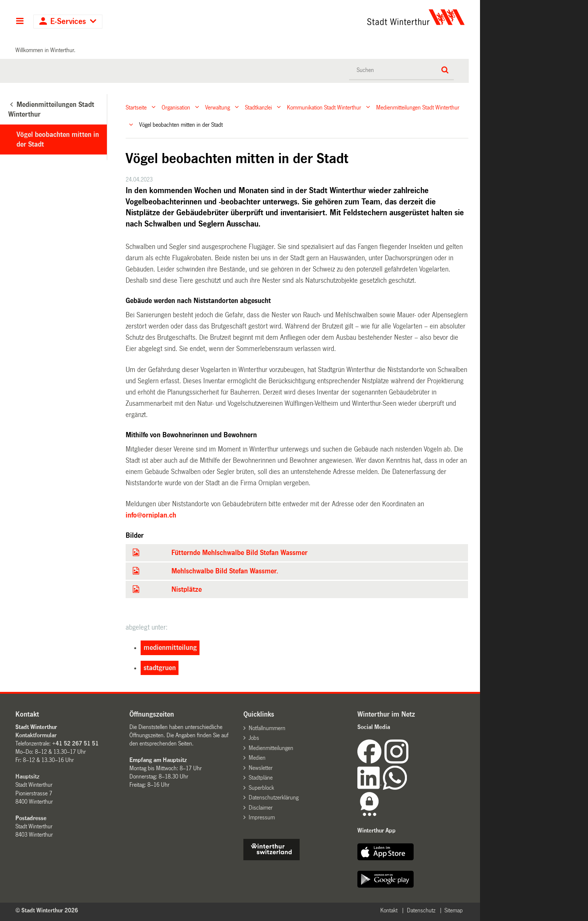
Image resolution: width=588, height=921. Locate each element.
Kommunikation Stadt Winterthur (324, 107)
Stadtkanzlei (258, 107)
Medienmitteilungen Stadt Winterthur (418, 107)
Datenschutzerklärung (274, 797)
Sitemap (454, 910)
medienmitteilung (170, 648)
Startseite (136, 107)
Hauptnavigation (20, 22)
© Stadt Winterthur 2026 (47, 910)
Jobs (254, 738)
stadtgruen (160, 668)
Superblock (261, 788)
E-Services (68, 22)
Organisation (176, 107)
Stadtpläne (261, 778)
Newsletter (261, 768)
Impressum (262, 817)
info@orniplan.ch (151, 515)
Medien (257, 758)
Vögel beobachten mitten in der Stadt (58, 139)
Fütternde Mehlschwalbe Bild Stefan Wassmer (239, 553)
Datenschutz (421, 910)
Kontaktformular (36, 735)
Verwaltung (217, 107)
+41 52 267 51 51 (75, 743)
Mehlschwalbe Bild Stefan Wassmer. (225, 571)
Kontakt (389, 910)
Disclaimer (261, 808)
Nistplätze (187, 589)
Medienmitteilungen (271, 748)
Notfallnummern (267, 728)
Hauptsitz (27, 776)
